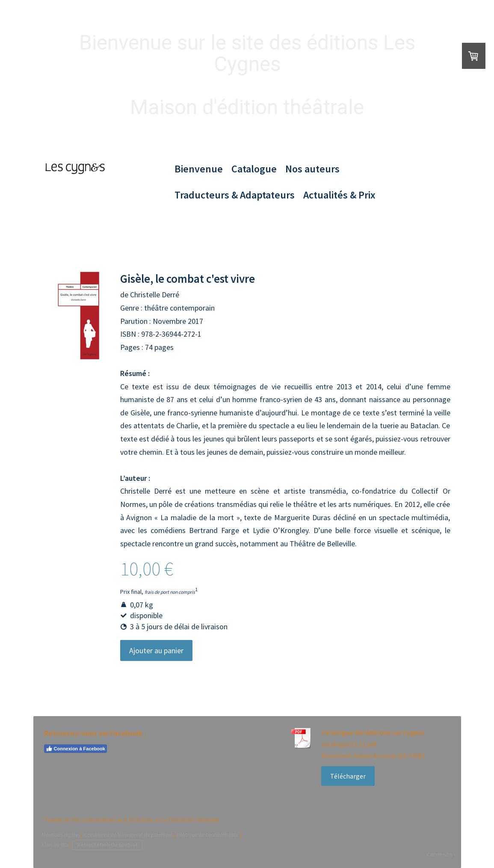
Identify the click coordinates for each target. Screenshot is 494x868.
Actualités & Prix (339, 195)
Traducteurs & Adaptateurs (235, 195)
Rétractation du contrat (107, 844)
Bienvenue (199, 169)
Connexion (440, 854)
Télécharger (348, 776)
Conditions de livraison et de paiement (128, 835)
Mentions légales (61, 835)
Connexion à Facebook (75, 749)
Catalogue (254, 169)
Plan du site (55, 844)
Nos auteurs (312, 169)
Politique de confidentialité (207, 835)
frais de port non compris (170, 592)
